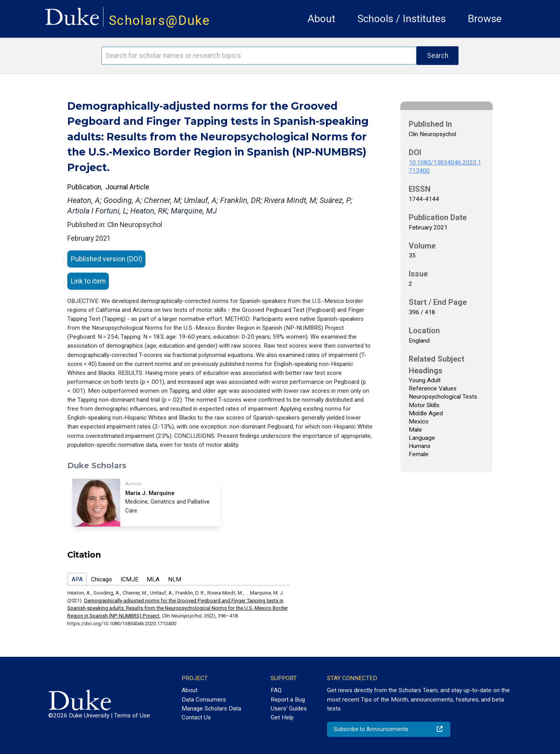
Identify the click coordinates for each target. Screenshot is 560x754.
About (321, 19)
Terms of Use (132, 716)
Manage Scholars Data (211, 709)
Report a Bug (288, 700)
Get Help (282, 717)
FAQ (276, 690)
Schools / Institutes (402, 19)
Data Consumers (204, 700)
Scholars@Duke (159, 20)
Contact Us (196, 717)
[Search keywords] (259, 56)
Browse (485, 19)
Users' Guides (289, 709)
